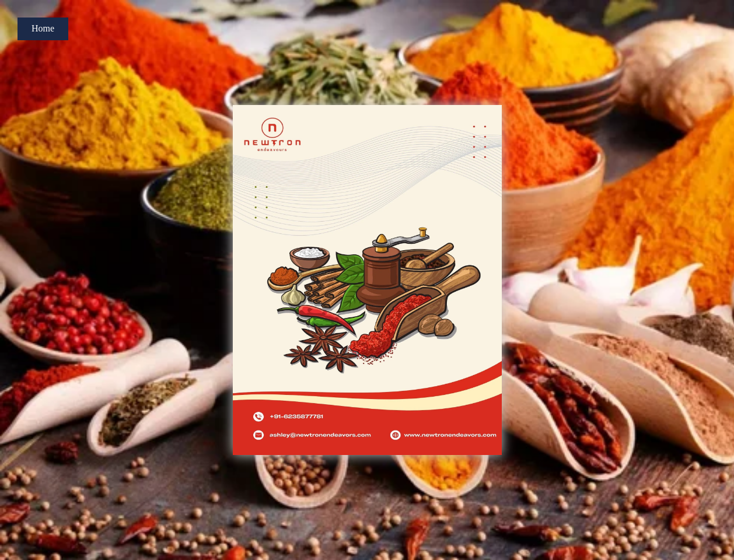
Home (43, 28)
